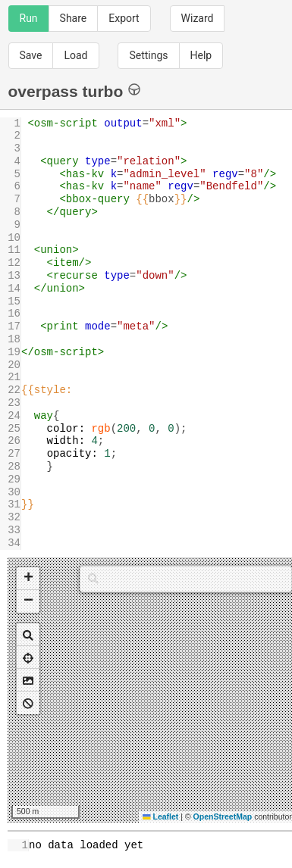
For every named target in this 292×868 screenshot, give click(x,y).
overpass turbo (75, 91)
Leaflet (160, 816)
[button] (28, 579)
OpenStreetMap (223, 816)
